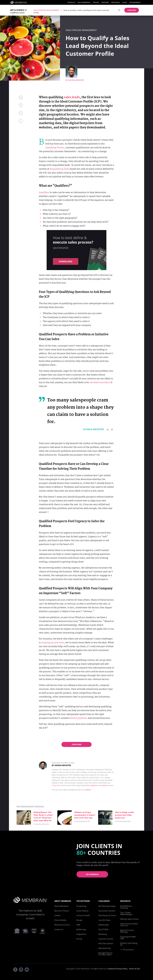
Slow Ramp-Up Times (107, 915)
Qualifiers (44, 193)
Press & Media (60, 920)
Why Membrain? (84, 2)
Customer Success (106, 939)
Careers (57, 915)
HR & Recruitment (106, 943)
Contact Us (59, 929)
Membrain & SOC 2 (62, 925)
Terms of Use (134, 969)
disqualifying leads (60, 169)
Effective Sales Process (129, 919)
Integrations (81, 934)
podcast (105, 785)
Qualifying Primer (55, 148)
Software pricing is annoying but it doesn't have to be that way (85, 815)
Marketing (103, 934)
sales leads (72, 97)
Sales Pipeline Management (46, 10)
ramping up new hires (53, 643)
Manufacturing (104, 948)
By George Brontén (61, 765)
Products (71, 2)
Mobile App (81, 929)
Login (125, 2)
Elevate (79, 920)
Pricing (96, 2)
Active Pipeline (82, 911)
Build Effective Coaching (126, 907)
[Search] (119, 10)
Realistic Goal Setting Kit (129, 944)
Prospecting (81, 906)
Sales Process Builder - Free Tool (130, 925)
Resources (116, 2)
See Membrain (135, 2)
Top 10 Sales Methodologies (126, 913)
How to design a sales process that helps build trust (125, 815)
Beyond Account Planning (127, 931)
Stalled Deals (104, 925)
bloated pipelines (78, 718)
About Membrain (61, 906)
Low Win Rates (104, 920)
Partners (105, 2)
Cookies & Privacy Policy (117, 969)
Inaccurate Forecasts (107, 911)
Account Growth (83, 915)
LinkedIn (88, 790)
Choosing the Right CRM (128, 938)
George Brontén (76, 80)
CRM (78, 925)
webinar (94, 785)
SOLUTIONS (103, 929)
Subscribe (76, 744)
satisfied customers (100, 383)
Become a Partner (62, 911)
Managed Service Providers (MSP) (105, 954)
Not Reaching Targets (107, 906)
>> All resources (127, 950)
